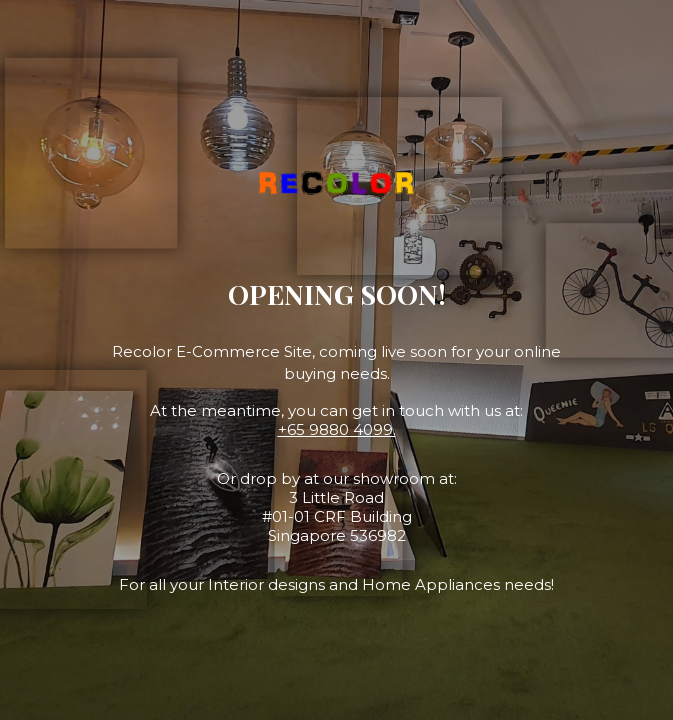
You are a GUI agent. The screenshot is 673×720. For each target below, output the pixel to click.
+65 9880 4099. (337, 429)
